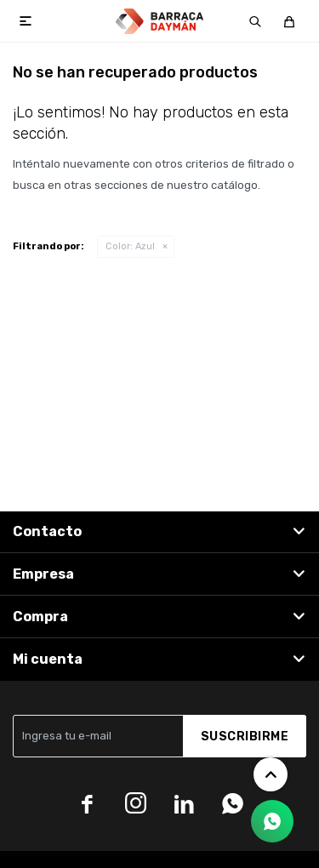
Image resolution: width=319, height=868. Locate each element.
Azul (130, 246)
